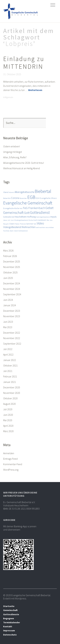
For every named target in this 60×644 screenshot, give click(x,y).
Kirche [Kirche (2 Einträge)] (31, 220)
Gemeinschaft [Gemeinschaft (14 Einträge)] (13, 213)
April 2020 (8, 426)
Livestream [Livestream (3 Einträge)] (42, 220)
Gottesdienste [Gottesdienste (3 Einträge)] (9, 217)
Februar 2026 (10, 256)
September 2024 (12, 294)
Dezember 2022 (12, 333)
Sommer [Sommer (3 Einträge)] (30, 224)
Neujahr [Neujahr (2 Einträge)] (6, 224)
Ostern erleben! (12, 146)
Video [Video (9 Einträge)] (40, 223)
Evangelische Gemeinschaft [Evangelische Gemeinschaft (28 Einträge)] (28, 203)
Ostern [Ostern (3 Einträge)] (12, 224)
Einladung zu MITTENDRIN (24, 63)
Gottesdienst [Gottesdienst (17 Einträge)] (40, 212)
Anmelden (9, 453)
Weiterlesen (35, 90)
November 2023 (12, 316)
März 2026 (8, 251)
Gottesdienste (11, 614)
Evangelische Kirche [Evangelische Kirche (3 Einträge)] (11, 208)
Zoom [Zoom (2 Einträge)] (12, 231)
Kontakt (8, 626)
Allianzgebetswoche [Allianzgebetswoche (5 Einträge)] (24, 192)
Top (53, 635)
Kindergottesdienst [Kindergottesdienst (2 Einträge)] (21, 220)
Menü (53, 5)
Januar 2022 (10, 360)
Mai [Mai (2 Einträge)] (48, 220)
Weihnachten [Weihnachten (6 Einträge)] (28, 227)
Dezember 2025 (12, 261)
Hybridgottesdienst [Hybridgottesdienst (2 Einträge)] (43, 217)
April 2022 (8, 355)
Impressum (9, 630)
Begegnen (9, 618)
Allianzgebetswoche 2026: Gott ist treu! (24, 163)
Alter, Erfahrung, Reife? (15, 157)
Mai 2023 (8, 327)
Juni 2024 (8, 300)
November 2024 (12, 289)
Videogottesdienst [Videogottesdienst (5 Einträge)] (12, 227)
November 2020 (12, 393)
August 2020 (9, 404)
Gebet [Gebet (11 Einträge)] (49, 208)
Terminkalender (12, 622)
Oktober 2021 (10, 365)
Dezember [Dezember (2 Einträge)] (23, 198)
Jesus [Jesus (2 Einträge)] (5, 220)
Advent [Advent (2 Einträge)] (12, 192)
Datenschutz (10, 635)
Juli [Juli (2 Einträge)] (9, 220)
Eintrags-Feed (10, 459)
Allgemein (9, 97)
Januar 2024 (10, 305)
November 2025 (12, 267)
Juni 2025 (8, 278)
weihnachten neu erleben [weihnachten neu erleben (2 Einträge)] (45, 227)
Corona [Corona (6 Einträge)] (15, 198)
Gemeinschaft (10, 610)
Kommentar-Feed (13, 464)
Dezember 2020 (12, 387)
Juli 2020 (8, 409)
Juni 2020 (8, 415)
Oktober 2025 (10, 272)
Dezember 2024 (12, 283)
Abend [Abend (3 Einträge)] (6, 192)
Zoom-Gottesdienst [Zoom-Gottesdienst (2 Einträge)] (21, 231)
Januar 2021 (10, 382)
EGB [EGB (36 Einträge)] (31, 197)
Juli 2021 (8, 371)
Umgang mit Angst (12, 152)
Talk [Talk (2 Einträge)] (35, 224)
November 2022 (12, 338)
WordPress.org (11, 470)
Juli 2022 (8, 349)
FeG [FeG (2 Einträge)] (21, 208)
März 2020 (8, 431)
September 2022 (12, 344)
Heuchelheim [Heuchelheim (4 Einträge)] (21, 217)
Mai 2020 (8, 420)
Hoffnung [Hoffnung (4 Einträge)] (31, 217)
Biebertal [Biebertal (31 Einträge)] (43, 191)
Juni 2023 (8, 322)
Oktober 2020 (10, 398)
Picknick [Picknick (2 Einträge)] (23, 224)
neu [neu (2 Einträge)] (51, 220)
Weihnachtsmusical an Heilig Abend (22, 168)
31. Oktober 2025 (12, 74)
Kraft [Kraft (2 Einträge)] (35, 220)
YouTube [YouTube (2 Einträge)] (6, 231)
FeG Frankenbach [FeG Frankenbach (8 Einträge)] (34, 208)
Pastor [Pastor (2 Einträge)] (17, 224)
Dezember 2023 (12, 311)
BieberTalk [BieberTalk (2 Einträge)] (7, 198)
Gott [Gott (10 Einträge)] (27, 213)
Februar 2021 (10, 376)
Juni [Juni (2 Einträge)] (12, 220)
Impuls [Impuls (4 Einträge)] (53, 217)
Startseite (9, 606)
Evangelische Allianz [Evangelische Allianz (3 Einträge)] (48, 198)
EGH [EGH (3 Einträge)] (38, 198)
